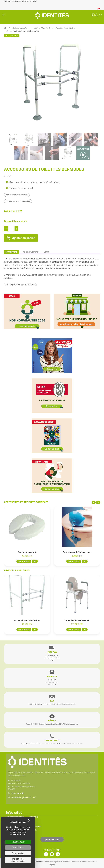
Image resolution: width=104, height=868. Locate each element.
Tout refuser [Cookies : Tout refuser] (18, 848)
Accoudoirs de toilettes (66, 28)
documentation (31, 252)
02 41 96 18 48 (18, 793)
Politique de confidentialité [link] (18, 860)
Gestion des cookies (70, 862)
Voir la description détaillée (17, 195)
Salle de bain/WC (20, 28)
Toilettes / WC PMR (42, 28)
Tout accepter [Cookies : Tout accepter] (18, 842)
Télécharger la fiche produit (18, 201)
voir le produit (24, 561)
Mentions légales (52, 862)
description (11, 252)
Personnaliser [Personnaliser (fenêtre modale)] (18, 853)
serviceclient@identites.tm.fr (23, 798)
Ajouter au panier (21, 238)
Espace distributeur (52, 839)
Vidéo (47, 252)
